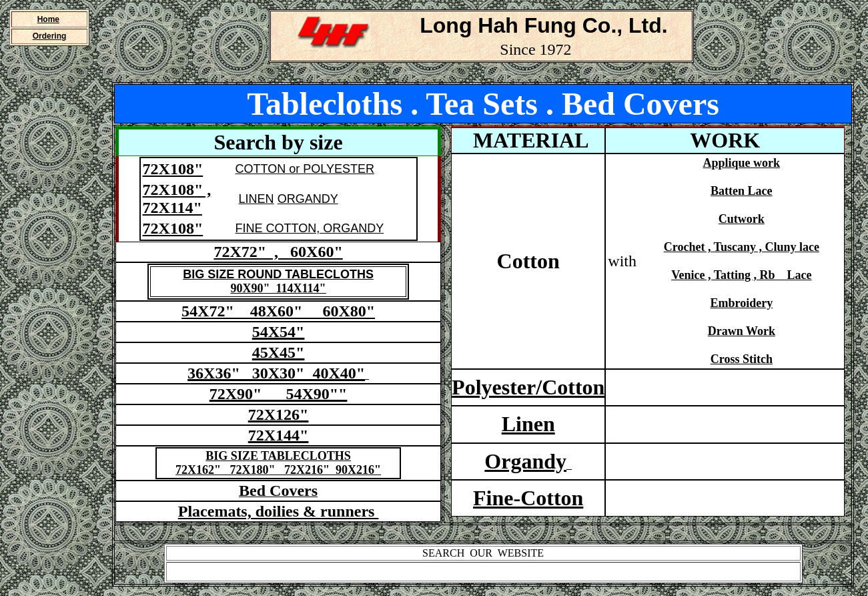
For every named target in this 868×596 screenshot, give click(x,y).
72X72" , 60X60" (278, 252)
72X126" (279, 414)
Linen (528, 424)
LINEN (257, 199)
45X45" (279, 352)
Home (48, 19)
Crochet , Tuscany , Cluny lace (742, 247)
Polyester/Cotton (528, 387)
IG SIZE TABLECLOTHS (282, 456)
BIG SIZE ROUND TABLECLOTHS (278, 274)
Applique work (742, 163)
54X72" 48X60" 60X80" (278, 311)
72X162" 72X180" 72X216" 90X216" (278, 470)
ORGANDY (308, 199)
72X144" (279, 435)
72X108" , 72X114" (177, 199)
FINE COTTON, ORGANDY (310, 228)
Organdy (525, 461)
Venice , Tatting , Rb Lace (741, 275)
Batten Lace (741, 191)
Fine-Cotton (528, 498)
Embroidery (742, 303)
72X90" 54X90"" (279, 394)
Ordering (50, 36)
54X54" (279, 332)
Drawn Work (742, 331)
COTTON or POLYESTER (305, 169)
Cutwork (742, 219)
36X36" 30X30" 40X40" (276, 373)
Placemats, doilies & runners (279, 511)
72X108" (173, 169)
